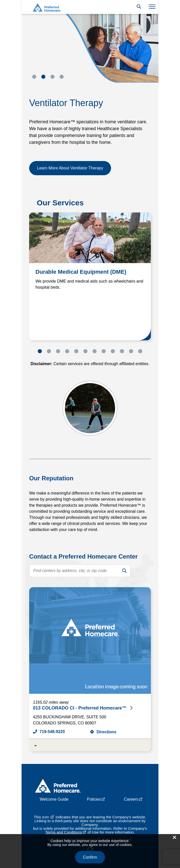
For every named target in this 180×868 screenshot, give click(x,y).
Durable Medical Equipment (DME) (81, 272)
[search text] (80, 571)
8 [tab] (104, 351)
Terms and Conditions (64, 832)
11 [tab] (131, 351)
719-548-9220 (52, 732)
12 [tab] (140, 351)
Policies (94, 799)
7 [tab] (95, 351)
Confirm (90, 857)
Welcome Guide (54, 799)
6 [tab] (85, 351)
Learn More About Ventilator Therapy (70, 168)
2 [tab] (43, 77)
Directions (106, 732)
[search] (124, 571)
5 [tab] (76, 351)
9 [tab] (113, 351)
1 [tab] (34, 77)
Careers (131, 799)
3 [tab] (52, 77)
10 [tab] (122, 351)
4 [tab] (62, 77)
